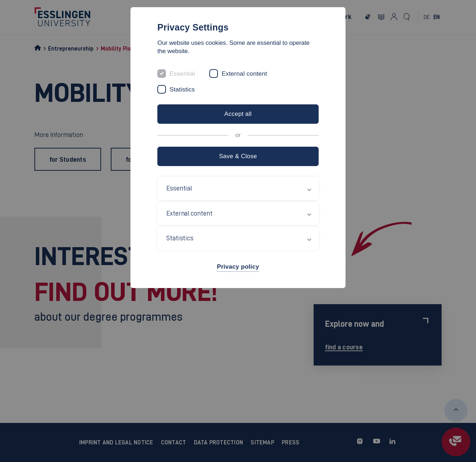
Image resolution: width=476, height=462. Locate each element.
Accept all (238, 114)
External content (244, 74)
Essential (182, 74)
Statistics (182, 89)
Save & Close (238, 156)
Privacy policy (238, 267)
